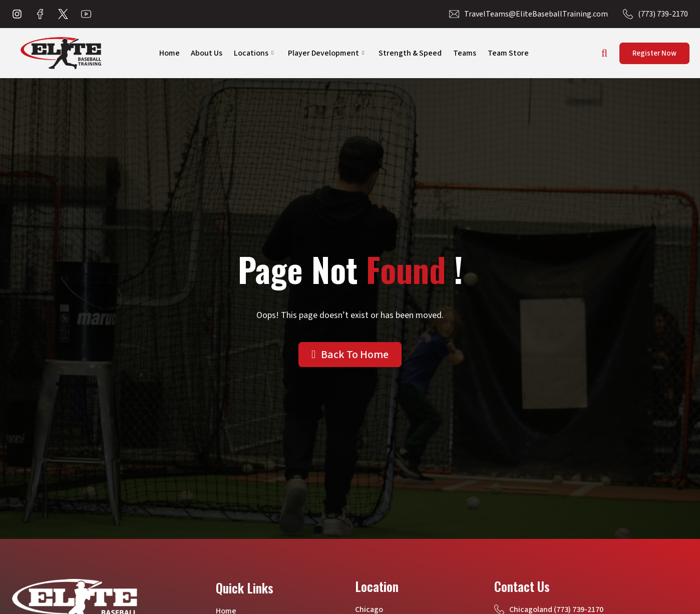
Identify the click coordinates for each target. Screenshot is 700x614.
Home (163, 53)
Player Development (324, 53)
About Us (202, 53)
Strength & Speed (410, 53)
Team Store (511, 53)
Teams (466, 53)
